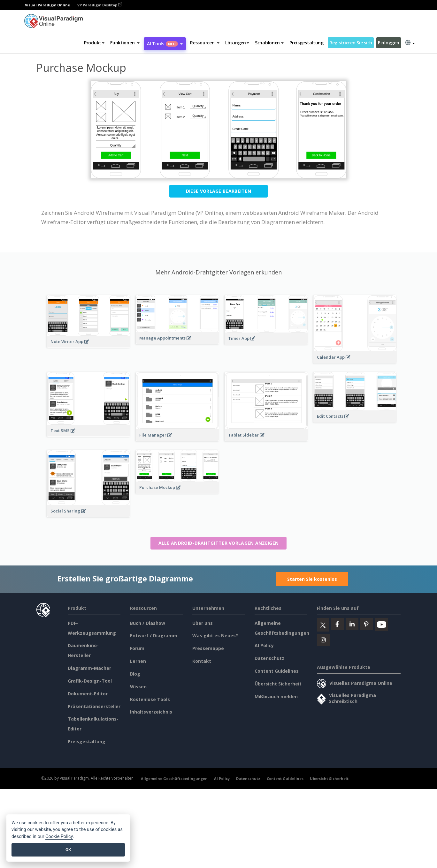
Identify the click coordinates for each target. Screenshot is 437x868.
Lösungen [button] (237, 43)
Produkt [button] (94, 43)
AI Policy (264, 645)
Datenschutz (269, 658)
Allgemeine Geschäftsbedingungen (174, 778)
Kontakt (202, 661)
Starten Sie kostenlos (312, 579)
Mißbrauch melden (276, 696)
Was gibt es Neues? (215, 636)
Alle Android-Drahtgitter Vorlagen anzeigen (219, 543)
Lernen (138, 661)
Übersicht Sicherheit (278, 684)
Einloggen (388, 43)
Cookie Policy (59, 837)
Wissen (138, 687)
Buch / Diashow (148, 623)
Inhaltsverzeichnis (151, 712)
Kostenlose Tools (150, 699)
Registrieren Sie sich (351, 43)
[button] (125, 43)
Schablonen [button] (269, 43)
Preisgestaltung (307, 43)
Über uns (203, 623)
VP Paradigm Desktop (100, 5)
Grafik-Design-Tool (90, 681)
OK (68, 850)
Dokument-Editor (88, 694)
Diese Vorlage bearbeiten (218, 191)
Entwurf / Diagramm (154, 636)
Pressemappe (208, 648)
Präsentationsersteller (94, 706)
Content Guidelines (277, 671)
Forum (137, 648)
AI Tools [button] (165, 44)
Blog (135, 674)
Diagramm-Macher (89, 668)
